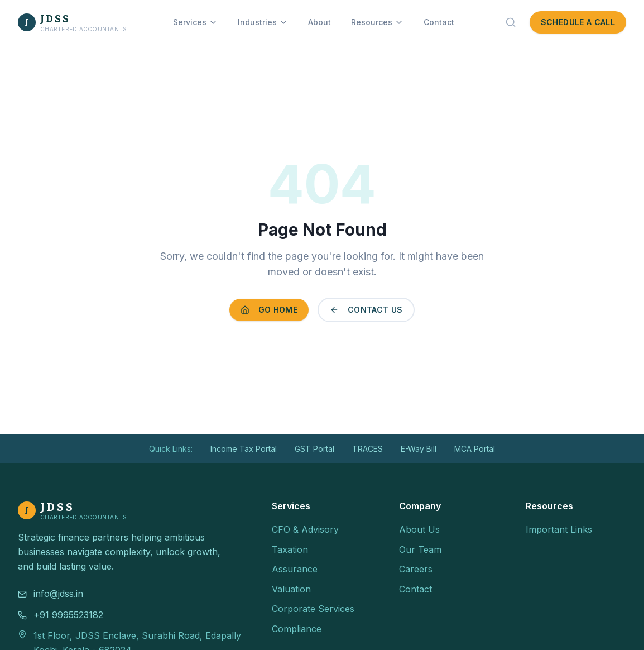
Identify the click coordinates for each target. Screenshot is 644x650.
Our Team (420, 549)
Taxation (290, 549)
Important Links (559, 529)
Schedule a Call (578, 22)
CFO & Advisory (305, 529)
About (319, 22)
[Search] (511, 22)
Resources (377, 22)
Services (195, 22)
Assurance (295, 569)
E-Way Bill (419, 449)
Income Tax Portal (244, 449)
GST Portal (314, 449)
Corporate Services (313, 609)
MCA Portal (475, 449)
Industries (263, 22)
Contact (439, 22)
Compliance (297, 629)
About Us (419, 529)
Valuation (291, 589)
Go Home (269, 310)
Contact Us (366, 310)
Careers (416, 569)
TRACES (367, 449)
